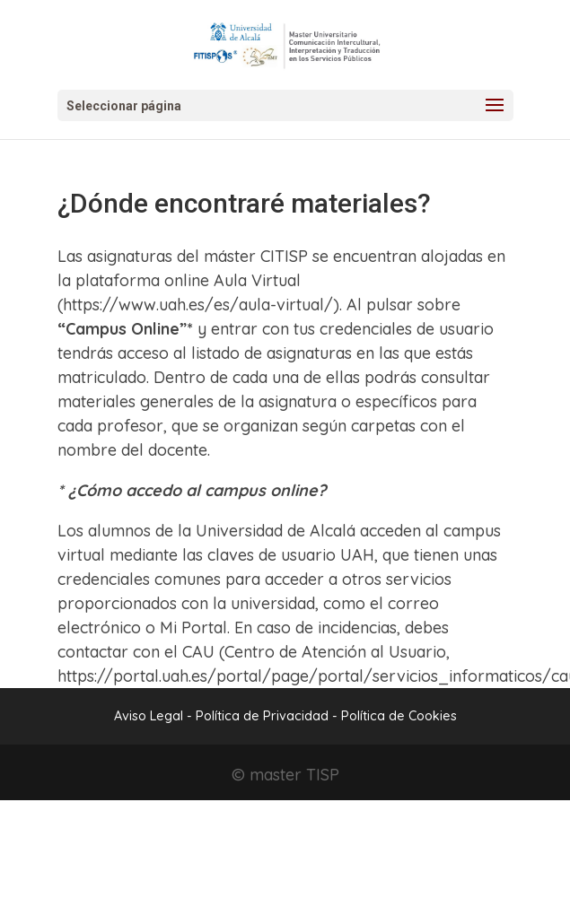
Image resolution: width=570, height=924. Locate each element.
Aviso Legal (149, 716)
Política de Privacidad (264, 716)
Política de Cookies (399, 716)
